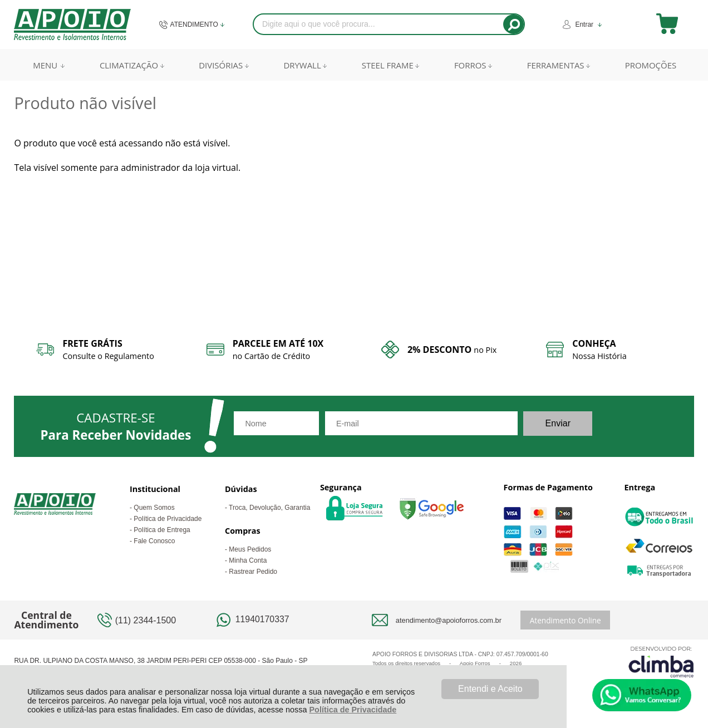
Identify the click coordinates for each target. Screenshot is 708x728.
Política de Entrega (162, 530)
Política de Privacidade (353, 710)
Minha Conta (248, 560)
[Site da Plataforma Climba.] (661, 661)
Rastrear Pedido (253, 572)
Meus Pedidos (250, 549)
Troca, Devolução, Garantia (269, 508)
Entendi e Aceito (490, 689)
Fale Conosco (154, 541)
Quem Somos (154, 508)
